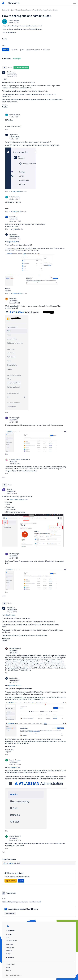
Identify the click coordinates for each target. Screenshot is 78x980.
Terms (8, 967)
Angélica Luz (11, 72)
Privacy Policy (10, 964)
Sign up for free (11, 881)
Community (14, 3)
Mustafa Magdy (14, 418)
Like (7, 129)
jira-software (24, 902)
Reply (4, 477)
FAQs (8, 938)
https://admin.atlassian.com (19, 500)
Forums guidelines (11, 941)
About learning (10, 948)
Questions (29, 10)
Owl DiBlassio (14, 217)
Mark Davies (13, 299)
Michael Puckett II (15, 648)
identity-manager (13, 902)
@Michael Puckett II (15, 685)
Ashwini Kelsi (17, 293)
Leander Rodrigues (15, 760)
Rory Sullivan (17, 192)
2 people (15, 229)
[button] (23, 168)
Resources (9, 951)
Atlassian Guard (20, 10)
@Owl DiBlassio (14, 242)
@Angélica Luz (15, 767)
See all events (10, 913)
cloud (4, 902)
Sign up (11, 863)
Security (9, 970)
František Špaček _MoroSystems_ (20, 459)
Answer (6, 50)
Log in (5, 863)
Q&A (12, 10)
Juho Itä (10, 489)
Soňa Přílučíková (14, 20)
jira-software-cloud (35, 902)
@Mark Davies (10, 615)
